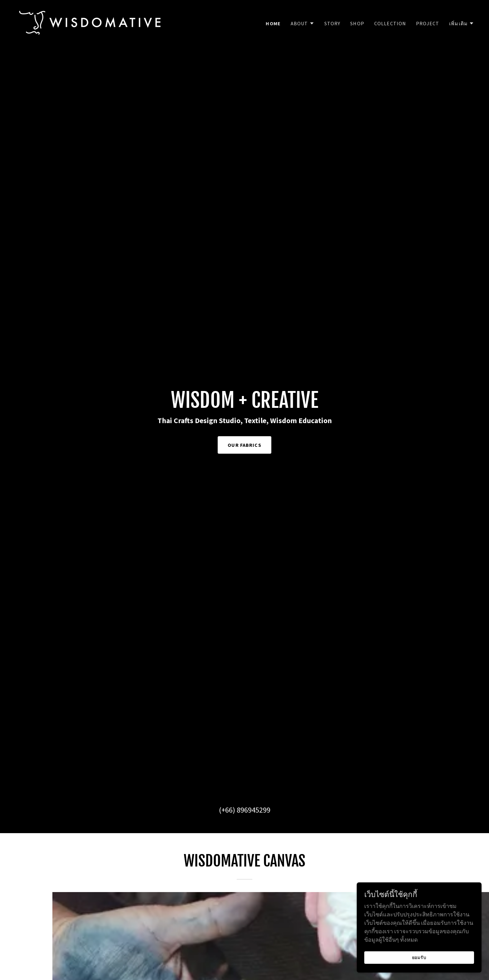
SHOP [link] (357, 23)
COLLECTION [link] (390, 23)
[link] (90, 22)
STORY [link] (332, 23)
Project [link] (428, 23)
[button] (303, 23)
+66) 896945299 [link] (246, 810)
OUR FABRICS (244, 445)
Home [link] (273, 23)
